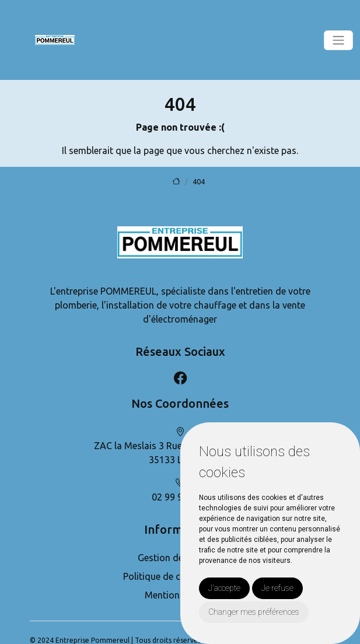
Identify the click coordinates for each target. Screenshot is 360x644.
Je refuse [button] (277, 588)
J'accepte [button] (224, 588)
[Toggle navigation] (338, 40)
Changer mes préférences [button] (254, 612)
